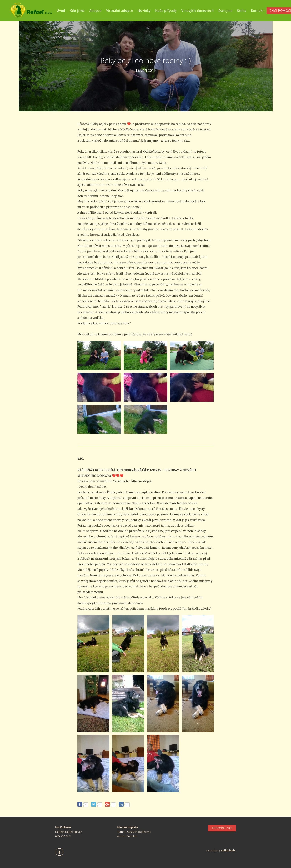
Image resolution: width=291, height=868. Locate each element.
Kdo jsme (77, 11)
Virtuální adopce (120, 11)
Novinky (144, 11)
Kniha (242, 11)
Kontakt (257, 11)
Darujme (226, 11)
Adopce (95, 11)
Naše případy (166, 11)
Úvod (61, 11)
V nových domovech (198, 11)
